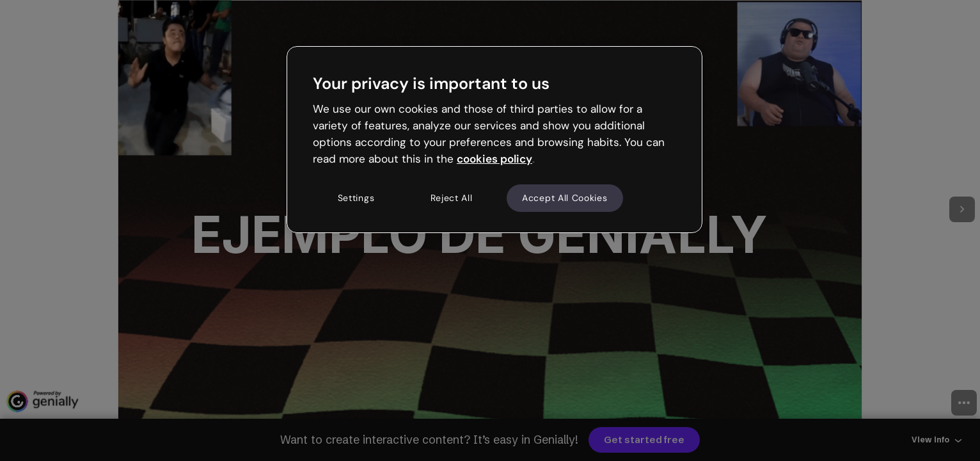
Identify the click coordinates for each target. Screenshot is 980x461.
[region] (494, 140)
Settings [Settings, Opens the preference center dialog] (356, 198)
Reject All (452, 198)
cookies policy (494, 159)
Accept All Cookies (565, 198)
